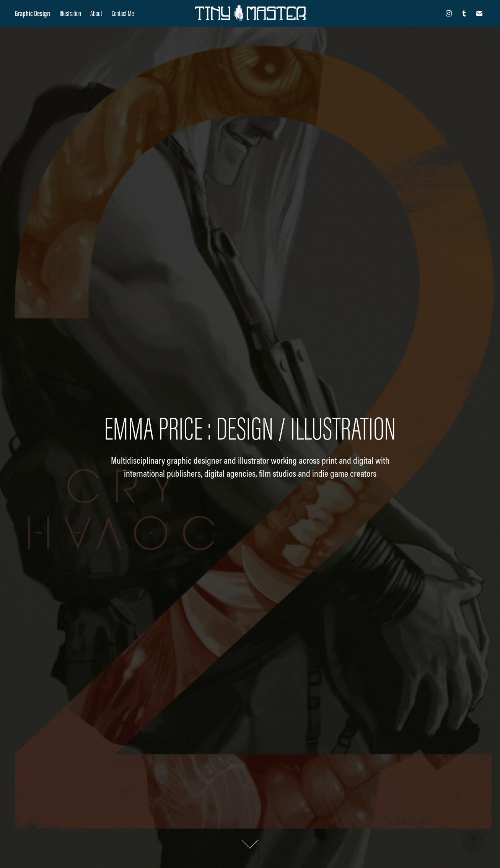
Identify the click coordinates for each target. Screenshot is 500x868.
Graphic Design (33, 13)
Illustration (70, 13)
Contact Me (123, 13)
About (96, 13)
